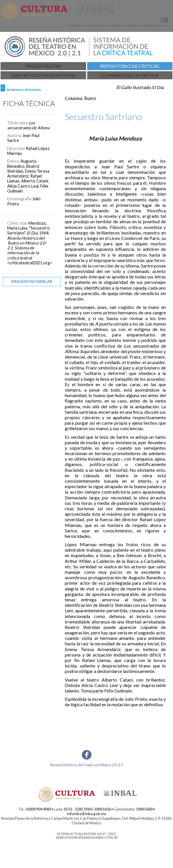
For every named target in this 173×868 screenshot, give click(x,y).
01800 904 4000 (38, 809)
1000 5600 (144, 809)
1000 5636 (102, 809)
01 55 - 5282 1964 (78, 809)
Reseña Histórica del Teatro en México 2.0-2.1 (86, 765)
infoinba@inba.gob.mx (87, 814)
